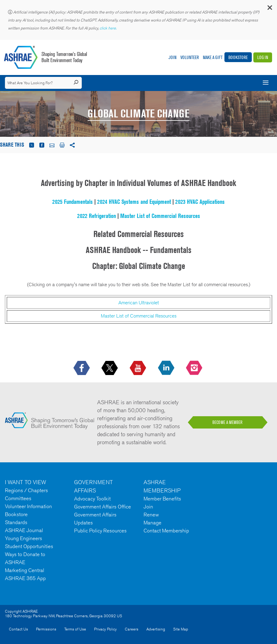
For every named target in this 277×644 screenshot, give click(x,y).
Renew (151, 515)
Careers (132, 629)
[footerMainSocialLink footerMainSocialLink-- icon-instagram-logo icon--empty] (195, 368)
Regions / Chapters (26, 490)
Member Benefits (162, 499)
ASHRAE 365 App (25, 578)
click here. (109, 28)
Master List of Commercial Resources (160, 216)
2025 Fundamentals (73, 202)
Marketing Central (25, 570)
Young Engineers (24, 538)
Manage (152, 523)
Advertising (156, 629)
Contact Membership (166, 531)
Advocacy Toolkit (92, 499)
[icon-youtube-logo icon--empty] (138, 368)
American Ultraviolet (139, 303)
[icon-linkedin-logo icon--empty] (167, 368)
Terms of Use (75, 629)
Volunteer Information (28, 506)
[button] (269, 9)
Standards (16, 522)
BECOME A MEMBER (228, 422)
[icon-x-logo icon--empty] (110, 368)
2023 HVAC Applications (200, 202)
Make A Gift (213, 57)
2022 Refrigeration (97, 216)
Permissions (46, 629)
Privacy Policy (105, 629)
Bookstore (238, 57)
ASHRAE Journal (24, 530)
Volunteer (190, 57)
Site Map (181, 629)
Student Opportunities (29, 546)
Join (172, 57)
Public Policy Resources (100, 531)
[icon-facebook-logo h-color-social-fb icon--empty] (82, 368)
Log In (263, 57)
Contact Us (18, 629)
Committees (18, 498)
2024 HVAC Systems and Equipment (134, 202)
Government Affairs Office (103, 507)
